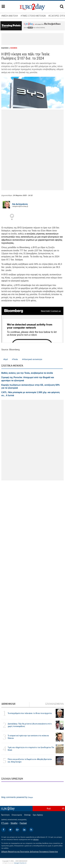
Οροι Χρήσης (38, 815)
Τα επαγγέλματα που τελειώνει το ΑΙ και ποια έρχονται (30, 713)
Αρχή (49, 808)
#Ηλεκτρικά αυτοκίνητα (32, 359)
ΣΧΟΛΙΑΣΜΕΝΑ (55, 704)
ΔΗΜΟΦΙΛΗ (8, 704)
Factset (23, 823)
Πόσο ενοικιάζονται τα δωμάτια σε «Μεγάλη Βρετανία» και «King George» (30, 761)
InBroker (36, 840)
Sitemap (27, 815)
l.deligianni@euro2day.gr (20, 206)
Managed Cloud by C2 (20, 863)
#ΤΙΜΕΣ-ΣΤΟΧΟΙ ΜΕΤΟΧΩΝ (33, 16)
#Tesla (15, 359)
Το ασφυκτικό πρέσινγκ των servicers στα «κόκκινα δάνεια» (28, 737)
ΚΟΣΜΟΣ (14, 48)
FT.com (5, 823)
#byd (6, 359)
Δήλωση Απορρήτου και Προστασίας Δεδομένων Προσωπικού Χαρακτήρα (30, 852)
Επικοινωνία (17, 815)
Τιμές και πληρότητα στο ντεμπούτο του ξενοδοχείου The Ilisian (31, 749)
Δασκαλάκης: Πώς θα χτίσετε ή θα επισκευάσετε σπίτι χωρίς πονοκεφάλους (30, 725)
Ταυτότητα (5, 815)
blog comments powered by (17, 797)
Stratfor (14, 823)
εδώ (30, 28)
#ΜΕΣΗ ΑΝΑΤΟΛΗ (10, 16)
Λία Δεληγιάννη (20, 204)
